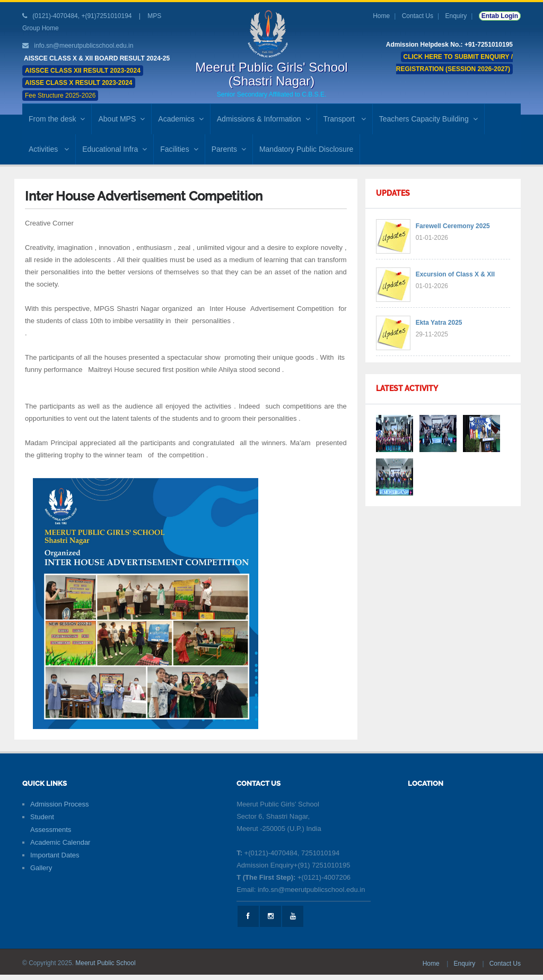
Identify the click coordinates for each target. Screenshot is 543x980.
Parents (229, 149)
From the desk (57, 119)
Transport (345, 119)
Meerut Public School (105, 963)
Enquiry (456, 16)
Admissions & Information (264, 119)
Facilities (179, 149)
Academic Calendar (60, 842)
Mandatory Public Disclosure (306, 149)
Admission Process (60, 804)
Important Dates (55, 855)
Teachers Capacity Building (428, 119)
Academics (181, 119)
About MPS (121, 119)
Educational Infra (115, 149)
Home (381, 16)
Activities (49, 149)
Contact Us (418, 16)
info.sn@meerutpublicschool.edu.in (84, 46)
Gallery (41, 868)
